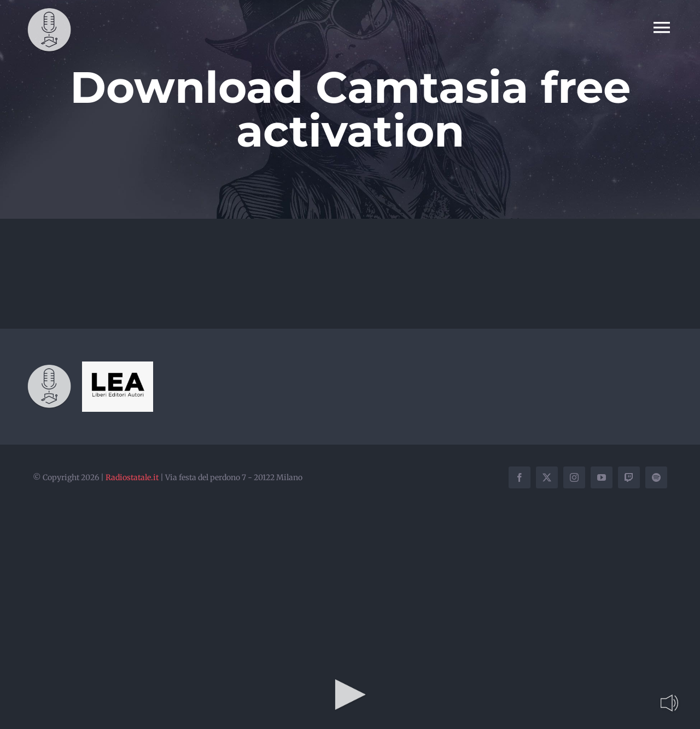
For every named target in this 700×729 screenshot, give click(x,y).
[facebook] (520, 477)
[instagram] (574, 477)
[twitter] (547, 477)
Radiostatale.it (132, 477)
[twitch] (629, 477)
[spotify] (656, 477)
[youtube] (602, 477)
